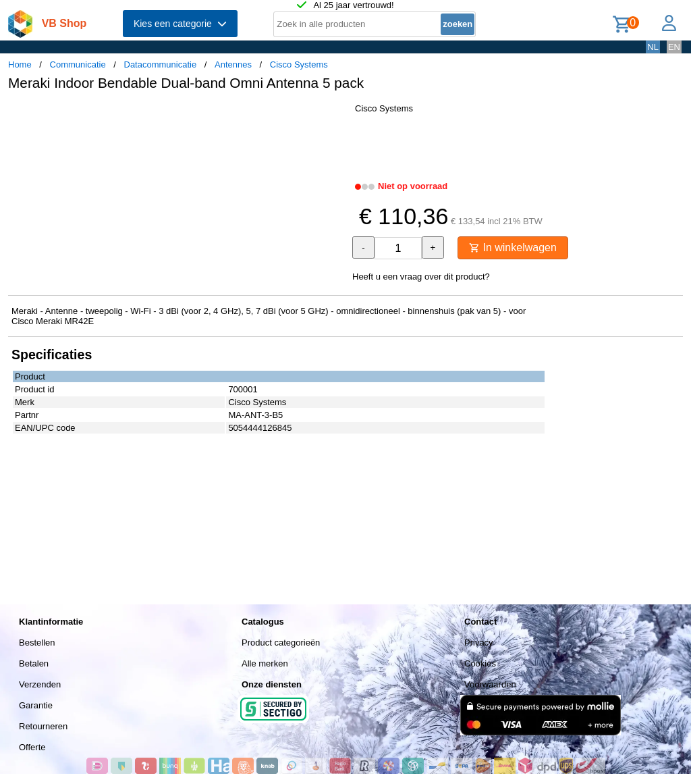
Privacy (479, 643)
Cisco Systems (299, 64)
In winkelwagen (513, 247)
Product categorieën (281, 643)
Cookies (480, 663)
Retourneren (43, 726)
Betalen (34, 663)
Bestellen (37, 643)
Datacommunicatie (161, 64)
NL (653, 47)
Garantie (36, 705)
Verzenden (40, 684)
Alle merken (265, 663)
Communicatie (78, 64)
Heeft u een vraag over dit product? (421, 277)
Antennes (233, 64)
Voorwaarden (490, 684)
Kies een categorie (180, 24)
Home (20, 64)
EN (674, 47)
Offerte (32, 747)
